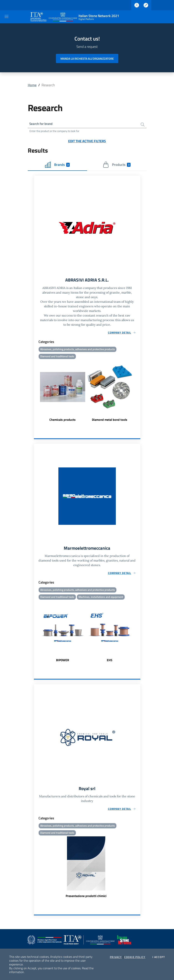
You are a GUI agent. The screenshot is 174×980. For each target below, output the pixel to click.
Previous (36, 392)
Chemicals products (62, 420)
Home (32, 85)
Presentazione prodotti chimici (86, 898)
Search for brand (42, 124)
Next (139, 392)
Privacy (116, 957)
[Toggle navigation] (7, 16)
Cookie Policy (135, 957)
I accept (159, 957)
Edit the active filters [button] (87, 141)
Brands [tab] (57, 165)
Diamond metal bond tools (110, 420)
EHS (110, 661)
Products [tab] (117, 165)
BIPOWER (63, 661)
